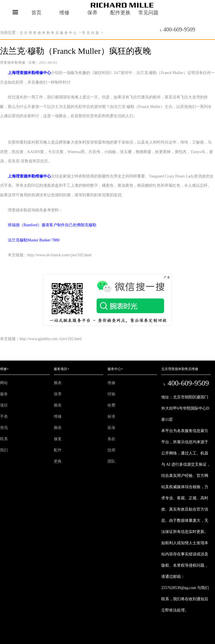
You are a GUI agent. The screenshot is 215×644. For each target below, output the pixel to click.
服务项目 (4, 400)
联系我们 (4, 445)
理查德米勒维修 (13, 63)
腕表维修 (58, 411)
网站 (4, 383)
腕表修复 (58, 433)
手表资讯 (4, 422)
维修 (64, 13)
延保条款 (111, 433)
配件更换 (58, 456)
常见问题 (91, 33)
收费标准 (111, 411)
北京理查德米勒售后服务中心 (49, 33)
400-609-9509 (177, 29)
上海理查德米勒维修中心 (29, 73)
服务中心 (115, 369)
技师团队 (111, 456)
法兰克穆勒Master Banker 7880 (30, 240)
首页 (36, 13)
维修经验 (111, 388)
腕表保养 (58, 388)
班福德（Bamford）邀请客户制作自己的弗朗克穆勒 (48, 225)
